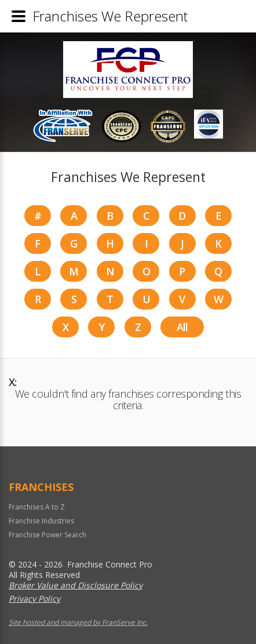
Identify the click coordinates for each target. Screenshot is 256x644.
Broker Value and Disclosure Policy (76, 585)
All (182, 327)
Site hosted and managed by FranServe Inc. (78, 622)
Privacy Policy (34, 598)
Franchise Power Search (47, 535)
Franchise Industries (41, 521)
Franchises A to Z (37, 507)
